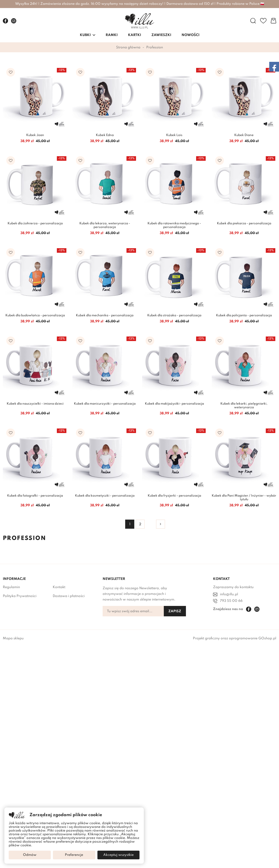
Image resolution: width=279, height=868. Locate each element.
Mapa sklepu (13, 638)
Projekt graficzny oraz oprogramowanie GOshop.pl (235, 638)
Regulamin (11, 587)
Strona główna (128, 48)
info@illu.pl (229, 594)
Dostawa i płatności (69, 596)
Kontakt (59, 587)
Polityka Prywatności (20, 596)
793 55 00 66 (231, 601)
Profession (155, 48)
